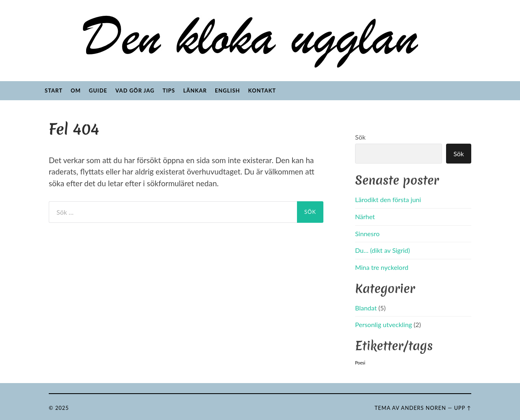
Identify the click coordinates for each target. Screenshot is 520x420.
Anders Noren (424, 408)
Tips (169, 90)
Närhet (365, 216)
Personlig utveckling (383, 324)
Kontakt (262, 90)
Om (76, 90)
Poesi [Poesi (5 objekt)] (360, 363)
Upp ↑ (463, 408)
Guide (98, 90)
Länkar (195, 90)
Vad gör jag (135, 90)
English (227, 90)
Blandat (366, 308)
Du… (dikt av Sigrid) (382, 250)
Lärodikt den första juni (388, 199)
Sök (360, 137)
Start (54, 90)
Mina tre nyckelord (382, 267)
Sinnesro (367, 234)
